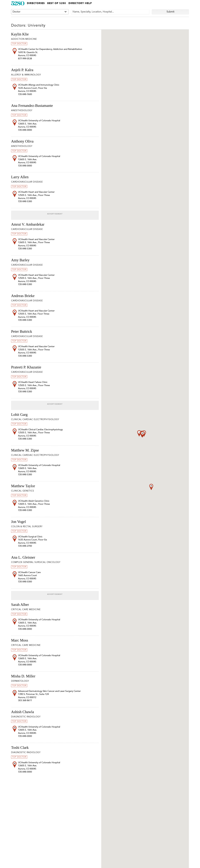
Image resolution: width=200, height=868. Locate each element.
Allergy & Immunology (26, 75)
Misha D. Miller (23, 676)
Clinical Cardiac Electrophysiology (35, 419)
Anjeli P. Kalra (22, 70)
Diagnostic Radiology (26, 717)
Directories (36, 3)
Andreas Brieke (23, 296)
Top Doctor (19, 44)
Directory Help (80, 3)
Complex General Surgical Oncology (36, 562)
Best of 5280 (57, 3)
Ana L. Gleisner (23, 557)
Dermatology (20, 681)
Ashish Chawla (22, 712)
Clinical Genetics (23, 491)
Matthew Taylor (23, 486)
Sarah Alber (20, 605)
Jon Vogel (18, 522)
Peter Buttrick (22, 331)
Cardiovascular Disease (27, 182)
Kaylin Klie (20, 34)
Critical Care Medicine (26, 610)
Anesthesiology (22, 111)
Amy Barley (20, 260)
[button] (151, 487)
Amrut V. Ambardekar (28, 224)
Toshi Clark (20, 748)
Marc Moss (20, 640)
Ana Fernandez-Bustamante (32, 106)
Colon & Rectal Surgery (27, 527)
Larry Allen (20, 177)
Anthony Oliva (22, 141)
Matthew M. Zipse (25, 450)
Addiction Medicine (24, 39)
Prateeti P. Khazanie (26, 367)
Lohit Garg (19, 415)
